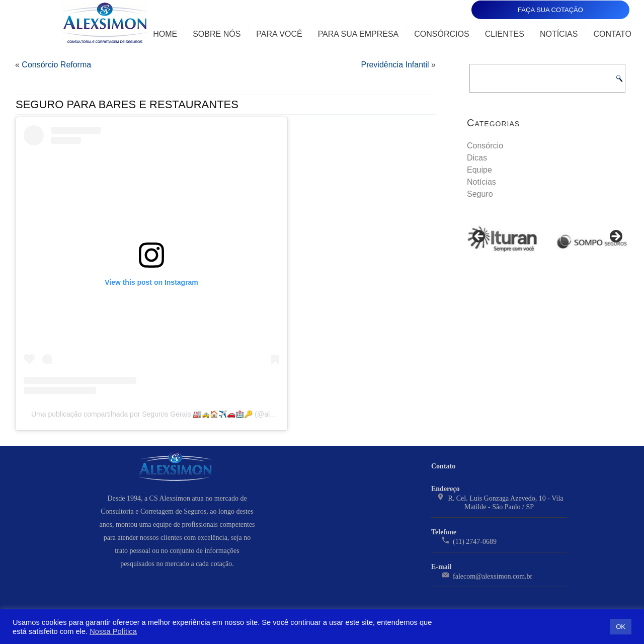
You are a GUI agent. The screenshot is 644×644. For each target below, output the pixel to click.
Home (165, 34)
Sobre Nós (217, 34)
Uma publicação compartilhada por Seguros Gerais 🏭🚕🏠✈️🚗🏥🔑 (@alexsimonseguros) (177, 414)
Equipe (479, 170)
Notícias (559, 34)
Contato (612, 34)
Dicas (477, 158)
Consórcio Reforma (56, 65)
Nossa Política (113, 631)
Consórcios (441, 34)
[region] (547, 240)
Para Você (279, 34)
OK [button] (621, 627)
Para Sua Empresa (358, 34)
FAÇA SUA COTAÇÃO (550, 10)
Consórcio (485, 146)
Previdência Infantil (395, 65)
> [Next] (615, 237)
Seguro (480, 194)
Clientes (505, 34)
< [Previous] (479, 237)
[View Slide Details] (503, 240)
